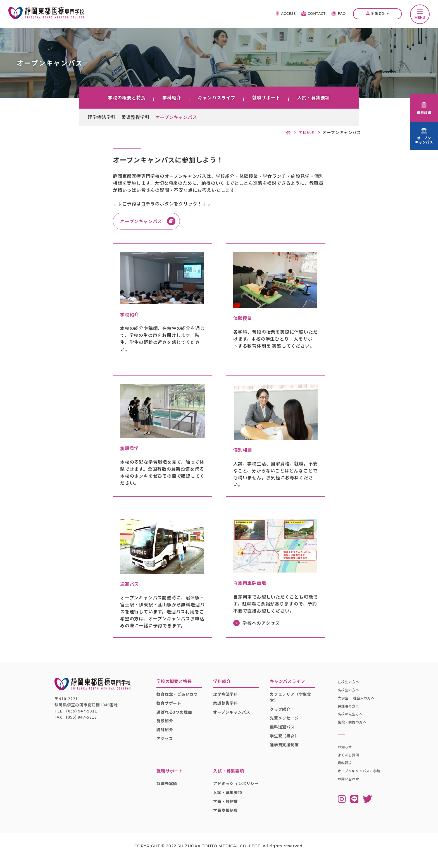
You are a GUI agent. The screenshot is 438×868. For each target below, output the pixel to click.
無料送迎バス (283, 730)
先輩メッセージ (285, 721)
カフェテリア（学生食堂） (291, 700)
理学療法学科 (102, 117)
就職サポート (266, 97)
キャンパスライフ (216, 97)
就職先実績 (169, 786)
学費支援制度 (227, 819)
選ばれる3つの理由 (177, 715)
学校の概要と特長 (127, 97)
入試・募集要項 (314, 97)
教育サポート (171, 706)
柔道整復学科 (136, 117)
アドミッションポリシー (235, 790)
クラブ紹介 (280, 712)
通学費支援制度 (285, 748)
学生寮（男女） (285, 739)
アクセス (167, 742)
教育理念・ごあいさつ (180, 697)
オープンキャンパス (176, 117)
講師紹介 (167, 733)
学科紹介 (172, 97)
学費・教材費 (227, 810)
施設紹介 (167, 724)
